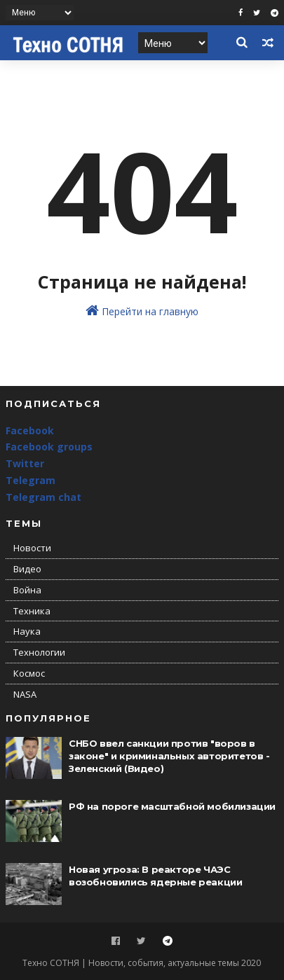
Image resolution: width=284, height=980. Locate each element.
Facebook (30, 430)
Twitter (25, 463)
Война (27, 590)
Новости (32, 548)
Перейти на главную (142, 311)
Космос (29, 673)
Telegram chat (43, 497)
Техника (32, 611)
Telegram (31, 480)
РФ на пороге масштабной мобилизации (172, 806)
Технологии (39, 652)
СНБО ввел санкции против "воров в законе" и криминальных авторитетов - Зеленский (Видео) (169, 756)
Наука (27, 631)
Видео (27, 569)
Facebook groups (49, 447)
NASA (25, 694)
